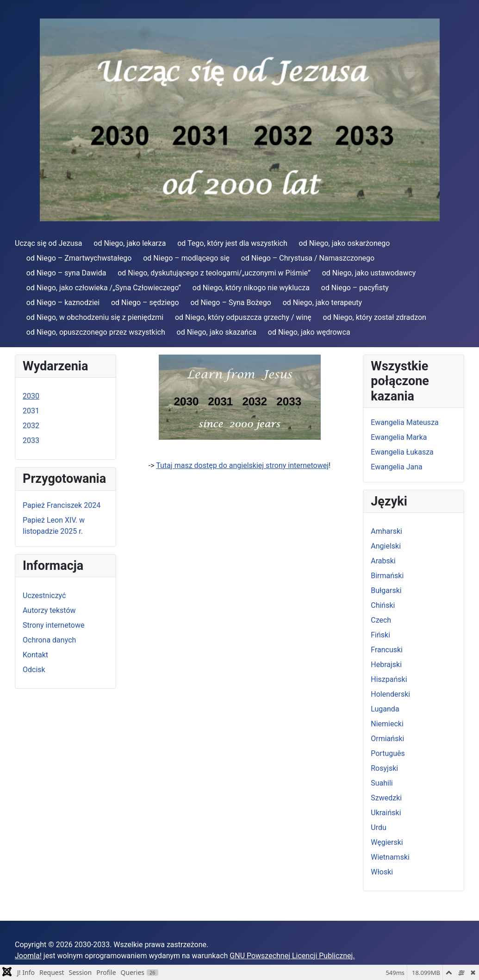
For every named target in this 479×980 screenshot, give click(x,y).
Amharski (386, 531)
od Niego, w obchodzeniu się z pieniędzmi (95, 317)
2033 (31, 440)
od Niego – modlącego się (186, 258)
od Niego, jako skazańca (217, 332)
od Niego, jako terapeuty (323, 303)
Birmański (387, 576)
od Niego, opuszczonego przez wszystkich (96, 332)
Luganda (385, 709)
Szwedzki (386, 798)
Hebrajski (386, 665)
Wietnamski (390, 857)
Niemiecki (387, 724)
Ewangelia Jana (396, 467)
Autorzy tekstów (49, 610)
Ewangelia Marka (399, 437)
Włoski (382, 872)
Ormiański (387, 739)
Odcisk (34, 670)
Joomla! (28, 956)
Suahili (382, 783)
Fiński (380, 635)
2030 (31, 396)
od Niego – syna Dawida (66, 273)
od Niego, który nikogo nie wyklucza (251, 288)
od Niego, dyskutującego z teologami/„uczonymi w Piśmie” (214, 273)
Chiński (383, 605)
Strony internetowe (53, 625)
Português (388, 753)
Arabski (383, 561)
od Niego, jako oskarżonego (345, 243)
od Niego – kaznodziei (63, 303)
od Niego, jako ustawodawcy (369, 273)
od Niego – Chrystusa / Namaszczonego (308, 258)
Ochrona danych (49, 640)
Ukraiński (386, 813)
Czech (381, 620)
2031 (31, 411)
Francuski (387, 650)
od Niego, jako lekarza (130, 243)
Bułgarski (386, 590)
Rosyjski (384, 768)
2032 (31, 426)
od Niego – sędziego (145, 303)
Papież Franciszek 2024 (62, 505)
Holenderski (390, 694)
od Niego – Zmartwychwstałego (79, 258)
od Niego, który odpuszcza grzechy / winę (243, 317)
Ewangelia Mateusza (405, 422)
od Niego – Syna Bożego (230, 303)
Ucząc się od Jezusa (48, 243)
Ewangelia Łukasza (402, 452)
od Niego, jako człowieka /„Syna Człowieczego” (104, 288)
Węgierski (387, 842)
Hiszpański (389, 679)
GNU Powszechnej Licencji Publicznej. (292, 956)
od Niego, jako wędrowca (309, 332)
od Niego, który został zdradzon (375, 317)
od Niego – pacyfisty (355, 288)
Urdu (379, 827)
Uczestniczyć (44, 596)
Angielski (386, 546)
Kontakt (35, 655)
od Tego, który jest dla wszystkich (232, 243)
